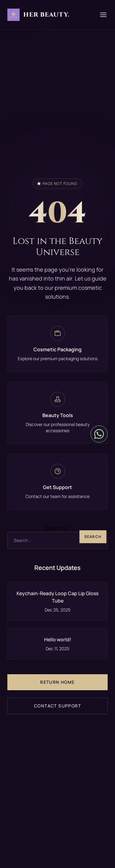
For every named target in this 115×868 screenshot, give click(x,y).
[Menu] (103, 15)
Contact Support (57, 706)
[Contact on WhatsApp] (99, 434)
